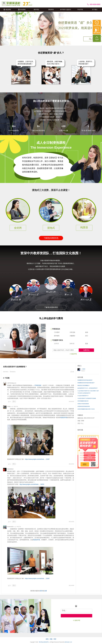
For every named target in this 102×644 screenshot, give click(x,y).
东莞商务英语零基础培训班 (84, 406)
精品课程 (7, 10)
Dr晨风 (9, 407)
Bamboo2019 (10, 527)
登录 (41, 591)
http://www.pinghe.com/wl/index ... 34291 (32, 484)
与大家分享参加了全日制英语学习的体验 (87, 398)
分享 (72, 372)
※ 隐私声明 (73, 354)
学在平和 (80, 10)
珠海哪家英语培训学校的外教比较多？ (86, 383)
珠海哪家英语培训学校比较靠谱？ (85, 380)
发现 (47, 639)
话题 (51, 639)
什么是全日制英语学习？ (83, 396)
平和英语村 (38, 385)
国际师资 (51, 10)
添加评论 (13, 372)
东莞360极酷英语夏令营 (83, 401)
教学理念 (36, 10)
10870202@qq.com (12, 383)
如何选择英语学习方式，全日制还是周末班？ (88, 388)
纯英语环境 (64, 418)
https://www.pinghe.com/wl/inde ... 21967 (37, 459)
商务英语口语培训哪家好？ (84, 386)
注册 (45, 591)
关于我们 (95, 10)
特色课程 (22, 10)
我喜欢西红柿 (10, 469)
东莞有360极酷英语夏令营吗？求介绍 (86, 409)
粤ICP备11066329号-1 (44, 642)
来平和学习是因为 (66, 10)
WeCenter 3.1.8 (68, 642)
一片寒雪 (83, 369)
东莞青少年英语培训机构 (83, 404)
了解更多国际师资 (51, 307)
